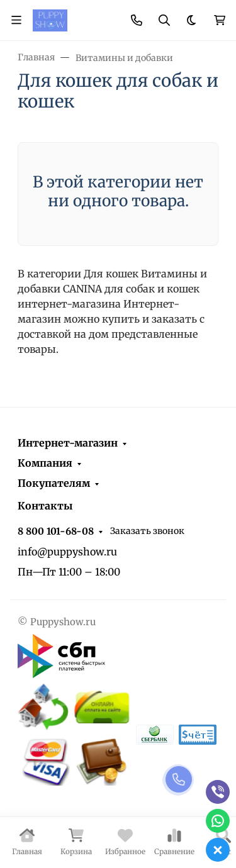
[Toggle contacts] (137, 20)
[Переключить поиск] (164, 20)
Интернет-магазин (68, 443)
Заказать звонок (147, 531)
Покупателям (54, 483)
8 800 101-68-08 (56, 531)
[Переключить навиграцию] (16, 20)
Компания (45, 463)
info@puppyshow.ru (67, 552)
